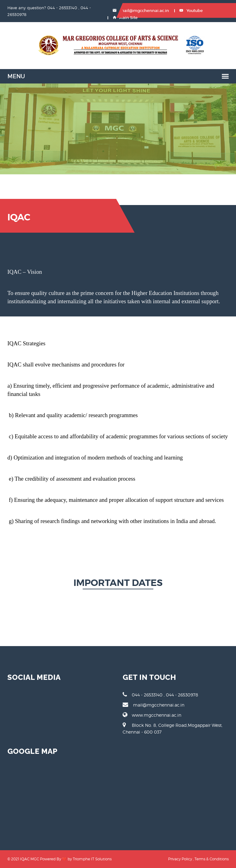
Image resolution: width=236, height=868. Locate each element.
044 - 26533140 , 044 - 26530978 (160, 695)
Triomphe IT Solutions (92, 859)
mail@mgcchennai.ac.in (141, 11)
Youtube (191, 11)
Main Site (125, 18)
